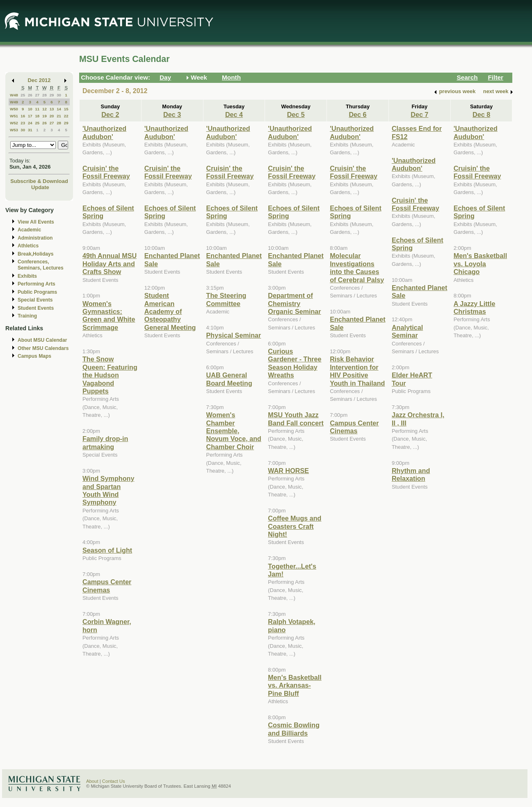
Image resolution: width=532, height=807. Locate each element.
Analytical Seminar (407, 331)
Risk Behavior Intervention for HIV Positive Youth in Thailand (357, 371)
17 (30, 116)
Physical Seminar (234, 335)
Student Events (36, 308)
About (92, 781)
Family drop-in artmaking (105, 442)
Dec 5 (296, 114)
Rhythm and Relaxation (411, 474)
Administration (35, 238)
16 (23, 116)
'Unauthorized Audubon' (104, 132)
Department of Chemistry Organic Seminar (294, 303)
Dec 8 (481, 114)
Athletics (28, 246)
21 (59, 116)
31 (30, 130)
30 (59, 95)
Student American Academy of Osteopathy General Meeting (170, 311)
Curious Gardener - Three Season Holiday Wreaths (295, 363)
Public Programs (37, 292)
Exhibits (27, 276)
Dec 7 (419, 114)
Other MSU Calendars (43, 348)
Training (27, 316)
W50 (14, 109)
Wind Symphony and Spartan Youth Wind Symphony (108, 490)
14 (59, 109)
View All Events (36, 222)
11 (37, 109)
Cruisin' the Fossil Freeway (106, 172)
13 (52, 109)
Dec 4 (234, 114)
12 (45, 109)
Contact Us (114, 781)
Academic (29, 230)
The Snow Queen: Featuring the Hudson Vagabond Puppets (110, 375)
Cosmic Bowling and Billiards (294, 729)
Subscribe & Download (39, 181)
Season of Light (107, 550)
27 (37, 95)
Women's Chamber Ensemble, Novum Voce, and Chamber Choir (234, 431)
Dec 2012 (39, 80)
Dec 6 (357, 114)
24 (30, 123)
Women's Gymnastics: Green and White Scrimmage (109, 315)
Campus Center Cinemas (107, 586)
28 (45, 95)
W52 (14, 123)
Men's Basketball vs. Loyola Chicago (480, 264)
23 (23, 123)
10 (30, 109)
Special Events (35, 300)
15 (66, 109)
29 (52, 95)
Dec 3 (172, 114)
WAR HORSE (288, 471)
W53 (14, 130)
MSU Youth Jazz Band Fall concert (296, 419)
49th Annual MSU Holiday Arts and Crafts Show (110, 264)
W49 (14, 102)
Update (40, 187)
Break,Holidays (36, 254)
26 (30, 95)
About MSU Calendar (42, 340)
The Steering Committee (226, 299)
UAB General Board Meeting (229, 379)
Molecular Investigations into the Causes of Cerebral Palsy (357, 267)
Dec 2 (110, 114)
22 (66, 116)
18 (37, 116)
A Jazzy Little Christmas (475, 307)
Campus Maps (34, 356)
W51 (14, 116)
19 (45, 116)
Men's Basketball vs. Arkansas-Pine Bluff (295, 685)
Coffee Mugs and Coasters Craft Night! (295, 526)
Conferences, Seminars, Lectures (41, 265)
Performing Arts (37, 284)
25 (23, 95)
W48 (14, 95)
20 (52, 116)
